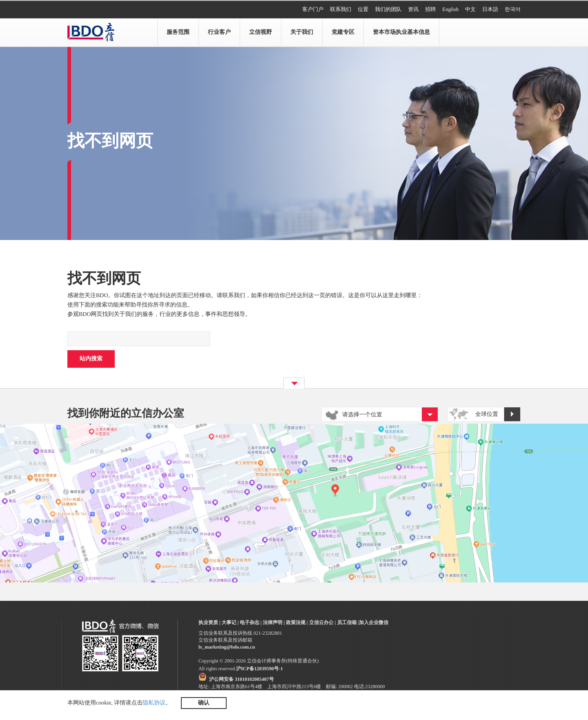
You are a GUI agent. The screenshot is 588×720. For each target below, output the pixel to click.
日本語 (490, 9)
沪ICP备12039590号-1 (259, 669)
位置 (363, 9)
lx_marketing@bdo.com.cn (227, 647)
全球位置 (498, 415)
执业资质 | (209, 622)
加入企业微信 (374, 622)
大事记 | (230, 622)
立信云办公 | (323, 622)
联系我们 (341, 9)
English (450, 9)
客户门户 (313, 9)
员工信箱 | (348, 622)
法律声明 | (274, 622)
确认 (204, 703)
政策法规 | (297, 622)
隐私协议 (154, 703)
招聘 (430, 9)
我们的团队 (388, 9)
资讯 (413, 9)
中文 (470, 9)
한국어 (513, 9)
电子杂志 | (251, 622)
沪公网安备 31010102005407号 (242, 679)
